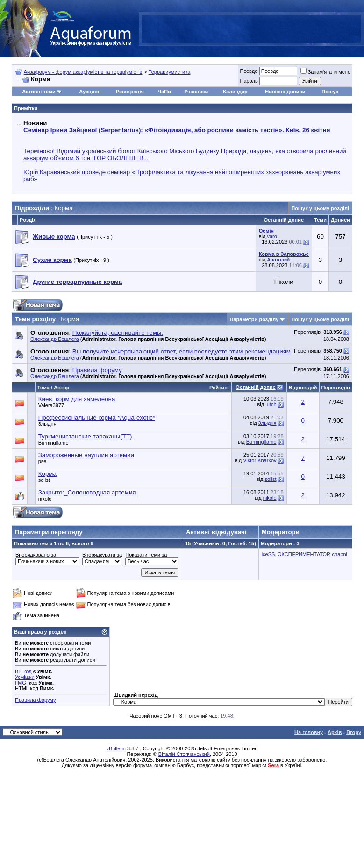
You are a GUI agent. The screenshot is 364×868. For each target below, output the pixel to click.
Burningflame (54, 443)
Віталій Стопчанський (184, 754)
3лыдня (47, 424)
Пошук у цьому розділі (320, 208)
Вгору (354, 732)
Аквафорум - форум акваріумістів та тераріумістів (83, 72)
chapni (340, 554)
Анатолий (278, 260)
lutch (271, 404)
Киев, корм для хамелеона (77, 399)
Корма (47, 474)
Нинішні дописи (285, 92)
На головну (309, 732)
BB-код (23, 671)
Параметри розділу (254, 319)
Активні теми (39, 92)
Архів (335, 732)
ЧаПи (164, 92)
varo (272, 236)
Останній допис (256, 387)
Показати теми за (146, 555)
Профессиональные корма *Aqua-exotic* (97, 418)
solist (44, 480)
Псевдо (249, 71)
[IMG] (21, 683)
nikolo (45, 499)
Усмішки (25, 677)
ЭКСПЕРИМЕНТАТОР (304, 554)
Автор (61, 388)
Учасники (196, 92)
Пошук (330, 92)
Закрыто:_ (88, 492)
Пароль (249, 81)
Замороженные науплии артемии (86, 455)
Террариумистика (170, 72)
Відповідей (303, 388)
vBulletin (116, 748)
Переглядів (336, 388)
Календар (235, 92)
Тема (43, 388)
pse (43, 461)
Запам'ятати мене (325, 72)
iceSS (268, 554)
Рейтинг (219, 388)
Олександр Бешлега (55, 339)
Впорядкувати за (102, 555)
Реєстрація (130, 92)
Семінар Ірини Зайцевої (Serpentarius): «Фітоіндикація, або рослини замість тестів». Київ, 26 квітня (177, 130)
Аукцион (90, 92)
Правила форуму (35, 700)
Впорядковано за (36, 555)
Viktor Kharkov (260, 460)
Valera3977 (51, 405)
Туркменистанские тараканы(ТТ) (85, 436)
